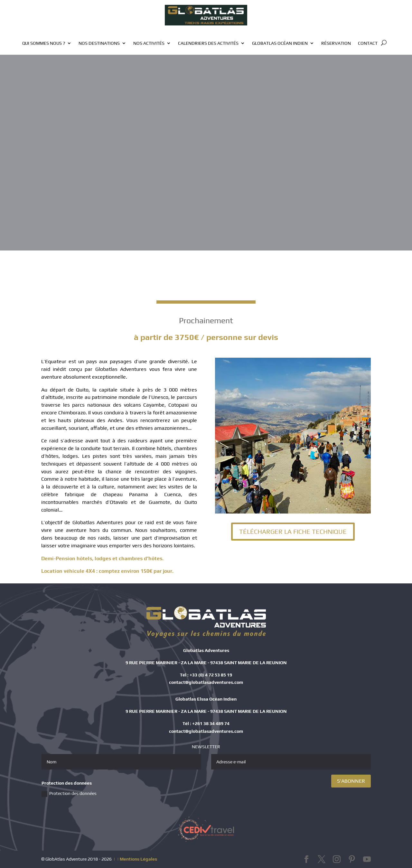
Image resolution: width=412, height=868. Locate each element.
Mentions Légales (138, 859)
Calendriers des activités (208, 43)
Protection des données (69, 794)
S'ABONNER (351, 781)
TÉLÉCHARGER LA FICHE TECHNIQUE (293, 531)
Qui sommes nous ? (44, 43)
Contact (368, 43)
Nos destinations (99, 43)
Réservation (336, 43)
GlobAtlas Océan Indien (280, 43)
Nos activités (149, 43)
